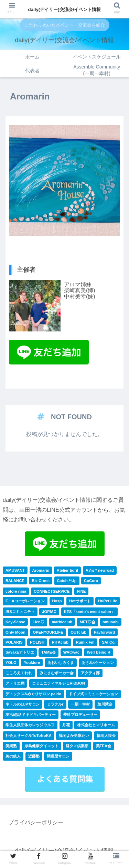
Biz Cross (41, 581)
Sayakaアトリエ (20, 652)
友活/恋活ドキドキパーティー (31, 714)
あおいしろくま (61, 663)
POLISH (37, 642)
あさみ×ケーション (98, 663)
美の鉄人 (13, 756)
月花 (66, 725)
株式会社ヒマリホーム (96, 725)
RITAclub (60, 642)
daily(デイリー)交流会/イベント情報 (65, 9)
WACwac (71, 652)
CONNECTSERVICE (52, 591)
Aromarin (41, 570)
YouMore (32, 663)
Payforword (105, 632)
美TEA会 (104, 746)
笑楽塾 (11, 746)
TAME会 (49, 652)
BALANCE (15, 581)
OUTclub (78, 632)
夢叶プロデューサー (80, 714)
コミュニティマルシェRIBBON (58, 683)
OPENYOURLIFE (48, 632)
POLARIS (14, 642)
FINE (81, 591)
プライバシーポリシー (36, 822)
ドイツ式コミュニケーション (93, 694)
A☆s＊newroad (100, 570)
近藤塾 (34, 756)
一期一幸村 (80, 704)
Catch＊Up (67, 581)
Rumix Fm (85, 642)
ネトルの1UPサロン (23, 704)
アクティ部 (90, 673)
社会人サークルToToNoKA (29, 735)
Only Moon (15, 632)
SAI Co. (109, 642)
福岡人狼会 (106, 735)
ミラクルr (55, 704)
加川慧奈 (105, 704)
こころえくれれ (19, 673)
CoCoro (91, 581)
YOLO (11, 663)
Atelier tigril (67, 570)
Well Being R (98, 652)
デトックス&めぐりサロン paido (33, 694)
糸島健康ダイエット (41, 746)
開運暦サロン (58, 756)
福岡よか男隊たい (74, 735)
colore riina (16, 591)
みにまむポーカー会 (57, 673)
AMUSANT (15, 570)
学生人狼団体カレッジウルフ (30, 725)
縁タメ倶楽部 (77, 746)
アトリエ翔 (15, 683)
